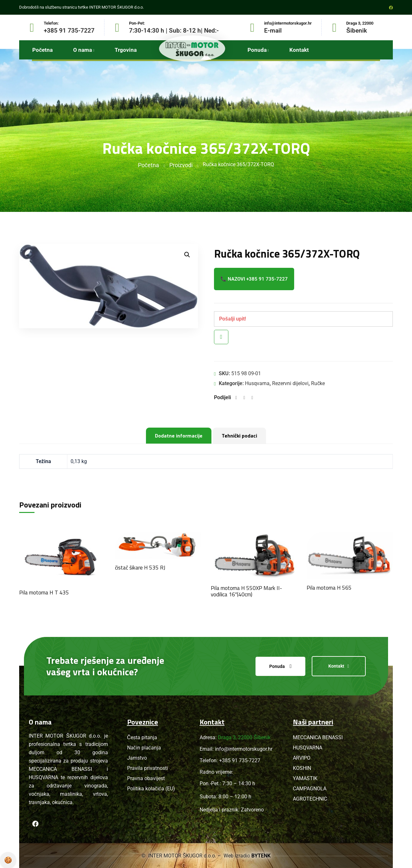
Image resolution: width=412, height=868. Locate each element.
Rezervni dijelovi (290, 383)
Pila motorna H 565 (329, 588)
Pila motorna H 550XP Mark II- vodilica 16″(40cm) (246, 591)
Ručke (318, 383)
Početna (149, 165)
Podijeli (222, 397)
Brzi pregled (221, 337)
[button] (187, 255)
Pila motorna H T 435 (44, 593)
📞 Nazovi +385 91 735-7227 (254, 279)
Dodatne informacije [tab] (179, 436)
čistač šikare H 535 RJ (140, 568)
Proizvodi (181, 165)
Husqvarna (257, 383)
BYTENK (261, 856)
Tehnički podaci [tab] (239, 436)
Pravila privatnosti (8, 860)
